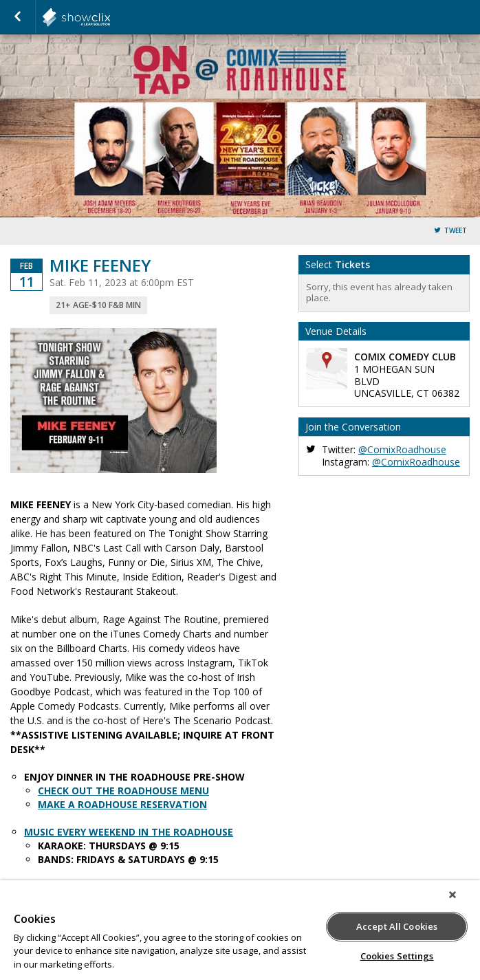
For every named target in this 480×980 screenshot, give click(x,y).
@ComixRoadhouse (402, 449)
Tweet (456, 231)
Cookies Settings (397, 956)
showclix (110, 17)
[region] (240, 930)
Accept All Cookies (397, 926)
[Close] (452, 895)
